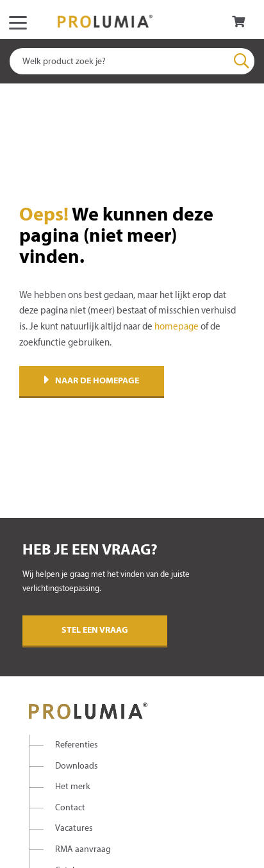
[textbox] (132, 61)
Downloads (77, 766)
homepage (177, 327)
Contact (70, 808)
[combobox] (132, 61)
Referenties (77, 745)
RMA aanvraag (83, 850)
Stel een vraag (95, 630)
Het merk (73, 787)
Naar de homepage (92, 381)
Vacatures (74, 829)
